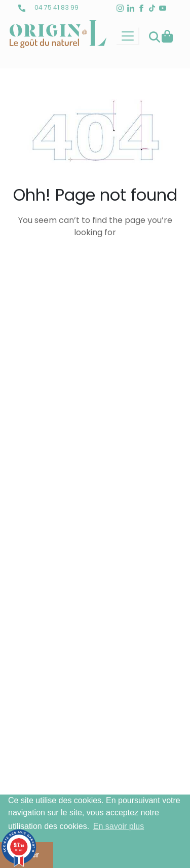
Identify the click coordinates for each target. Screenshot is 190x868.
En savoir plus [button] (119, 826)
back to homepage (95, 266)
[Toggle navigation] (128, 36)
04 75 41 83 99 (48, 7)
